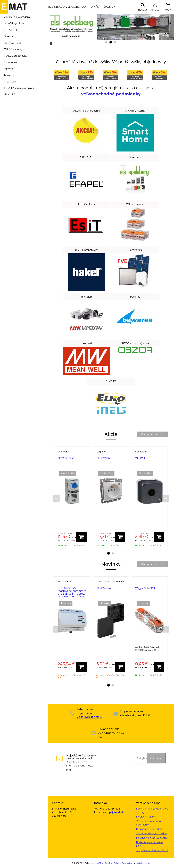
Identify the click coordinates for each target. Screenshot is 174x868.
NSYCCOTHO (66, 458)
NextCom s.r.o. (143, 863)
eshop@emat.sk (113, 812)
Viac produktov (152, 434)
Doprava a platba (146, 817)
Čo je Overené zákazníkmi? (152, 850)
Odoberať (156, 758)
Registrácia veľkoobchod (67, 7)
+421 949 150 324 (89, 717)
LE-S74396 (103, 458)
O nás (95, 7)
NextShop (99, 863)
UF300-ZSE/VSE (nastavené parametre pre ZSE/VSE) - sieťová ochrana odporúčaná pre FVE (72, 594)
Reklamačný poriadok (149, 829)
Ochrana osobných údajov (151, 833)
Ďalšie (110, 7)
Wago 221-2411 (145, 588)
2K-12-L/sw (104, 588)
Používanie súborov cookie (152, 838)
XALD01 (140, 458)
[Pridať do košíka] (81, 537)
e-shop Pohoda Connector (119, 863)
